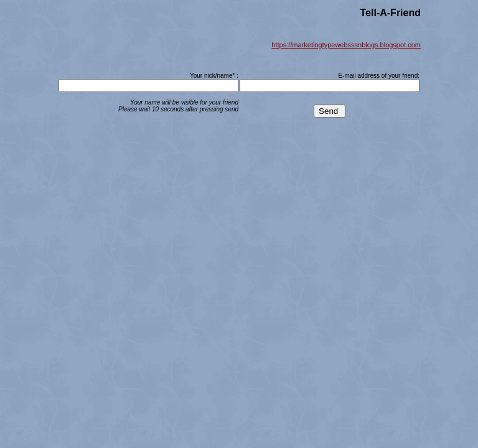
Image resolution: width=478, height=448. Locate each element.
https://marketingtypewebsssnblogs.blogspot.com (346, 45)
